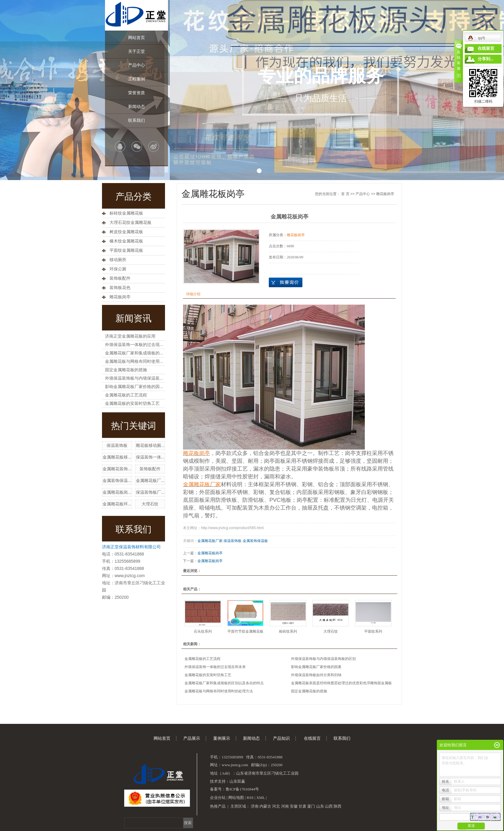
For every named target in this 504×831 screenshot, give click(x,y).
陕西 (337, 806)
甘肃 (302, 806)
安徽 (294, 806)
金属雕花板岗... (117, 492)
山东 (320, 806)
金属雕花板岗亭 (210, 553)
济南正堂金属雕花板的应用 (130, 336)
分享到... (486, 59)
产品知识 (281, 738)
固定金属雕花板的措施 (126, 370)
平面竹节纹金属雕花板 (245, 631)
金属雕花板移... (117, 457)
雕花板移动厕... (150, 445)
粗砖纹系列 (288, 631)
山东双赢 (237, 781)
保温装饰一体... (150, 457)
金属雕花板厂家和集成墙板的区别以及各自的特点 (224, 683)
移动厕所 (118, 260)
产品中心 (136, 65)
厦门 (311, 806)
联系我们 (136, 120)
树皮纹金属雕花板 (126, 232)
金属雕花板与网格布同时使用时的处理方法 (219, 691)
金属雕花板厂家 (210, 541)
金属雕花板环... (117, 504)
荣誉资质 (136, 93)
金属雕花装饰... (117, 469)
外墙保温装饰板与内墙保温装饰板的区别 (323, 659)
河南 (285, 806)
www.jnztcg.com (130, 576)
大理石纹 (150, 504)
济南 (255, 806)
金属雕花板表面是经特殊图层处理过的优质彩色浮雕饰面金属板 (341, 683)
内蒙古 (265, 806)
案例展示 (222, 738)
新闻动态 (136, 107)
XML (260, 798)
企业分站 (218, 798)
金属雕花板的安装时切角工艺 (132, 403)
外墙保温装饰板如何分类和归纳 (316, 675)
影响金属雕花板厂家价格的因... (134, 387)
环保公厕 (118, 269)
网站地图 (236, 798)
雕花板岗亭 (120, 297)
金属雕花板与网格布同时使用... (134, 361)
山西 (329, 806)
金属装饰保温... (117, 480)
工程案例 (136, 79)
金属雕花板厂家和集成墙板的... (134, 353)
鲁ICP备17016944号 (242, 789)
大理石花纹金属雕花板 (130, 223)
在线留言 (312, 738)
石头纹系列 (203, 631)
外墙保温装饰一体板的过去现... (134, 345)
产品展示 (192, 738)
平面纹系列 (373, 631)
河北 (276, 806)
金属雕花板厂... (150, 480)
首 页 (345, 194)
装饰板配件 (120, 278)
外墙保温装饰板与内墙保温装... (134, 378)
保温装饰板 (117, 445)
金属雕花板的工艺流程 (126, 395)
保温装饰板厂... (150, 492)
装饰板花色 (120, 288)
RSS (250, 798)
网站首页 (136, 38)
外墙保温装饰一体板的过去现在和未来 (215, 667)
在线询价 (286, 282)
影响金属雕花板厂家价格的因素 (316, 667)
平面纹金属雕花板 (126, 250)
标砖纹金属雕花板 (126, 213)
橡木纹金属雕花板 (126, 241)
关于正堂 (136, 51)
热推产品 (218, 806)
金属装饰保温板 (255, 541)
